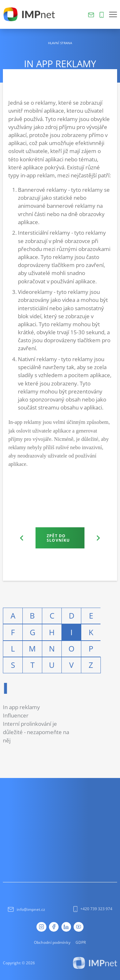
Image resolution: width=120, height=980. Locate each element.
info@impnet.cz (26, 909)
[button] (113, 14)
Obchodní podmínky (52, 942)
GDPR (81, 942)
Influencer (16, 715)
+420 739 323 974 (93, 909)
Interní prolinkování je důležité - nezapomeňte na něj (36, 732)
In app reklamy (21, 707)
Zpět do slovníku (58, 538)
